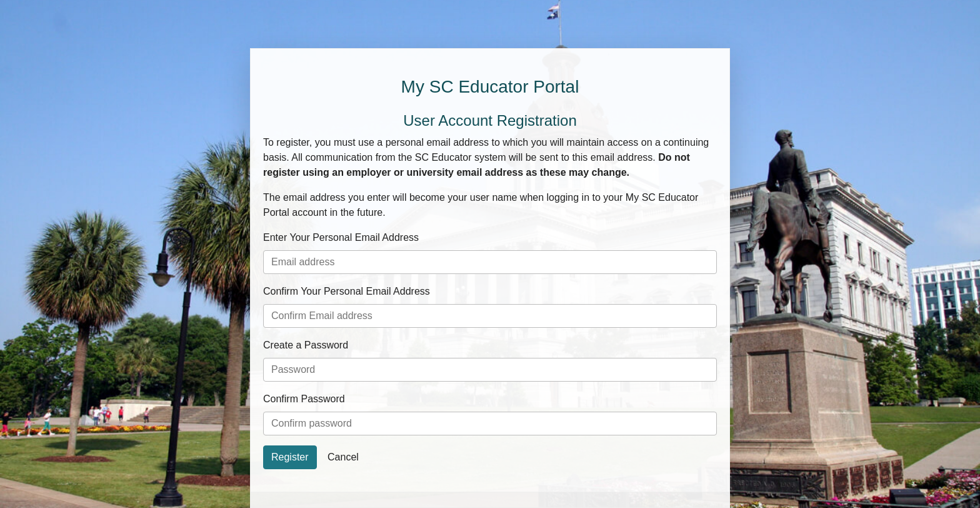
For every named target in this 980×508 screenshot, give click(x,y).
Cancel (343, 457)
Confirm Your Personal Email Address (347, 291)
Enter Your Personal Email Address (341, 237)
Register (290, 457)
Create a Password (306, 345)
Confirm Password (304, 399)
